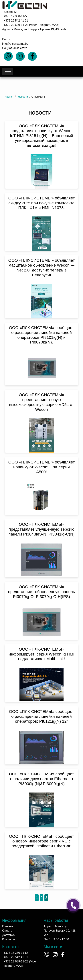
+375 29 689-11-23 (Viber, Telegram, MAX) (31, 25)
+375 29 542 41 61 (16, 21)
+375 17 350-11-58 (16, 16)
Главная (8, 926)
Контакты (8, 939)
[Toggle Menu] (8, 71)
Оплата (7, 931)
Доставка (8, 935)
